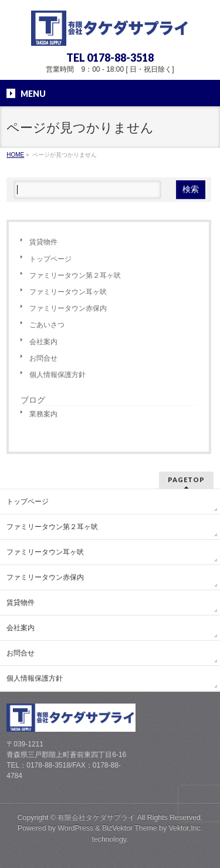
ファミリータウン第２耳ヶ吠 (75, 275)
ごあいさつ (47, 325)
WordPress (75, 828)
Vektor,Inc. (186, 828)
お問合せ (43, 358)
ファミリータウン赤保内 (68, 308)
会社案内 (43, 342)
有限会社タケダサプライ (96, 817)
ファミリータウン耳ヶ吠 (68, 292)
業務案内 (43, 414)
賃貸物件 (43, 242)
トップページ (50, 259)
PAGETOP (186, 480)
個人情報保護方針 (57, 375)
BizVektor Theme (130, 828)
